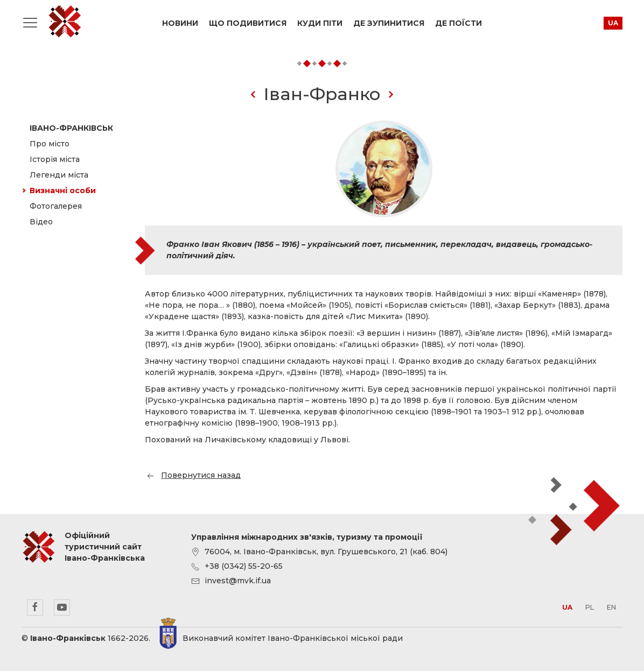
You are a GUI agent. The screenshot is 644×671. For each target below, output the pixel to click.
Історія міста (55, 159)
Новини (180, 23)
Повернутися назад (193, 475)
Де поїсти (458, 23)
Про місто (50, 144)
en (611, 607)
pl (590, 607)
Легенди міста (59, 175)
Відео (41, 222)
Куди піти (320, 23)
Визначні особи (63, 190)
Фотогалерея (56, 206)
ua (613, 23)
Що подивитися (248, 23)
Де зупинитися (389, 23)
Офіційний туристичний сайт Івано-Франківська (65, 22)
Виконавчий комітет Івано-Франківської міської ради (293, 638)
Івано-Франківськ (71, 128)
